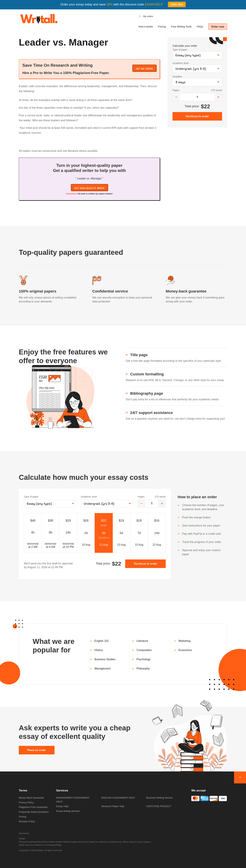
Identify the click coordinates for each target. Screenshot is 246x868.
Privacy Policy (26, 803)
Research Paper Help (113, 806)
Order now (218, 27)
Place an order (37, 750)
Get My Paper (144, 69)
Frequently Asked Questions (34, 812)
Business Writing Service (159, 798)
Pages (176, 90)
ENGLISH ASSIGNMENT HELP (118, 798)
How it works (146, 27)
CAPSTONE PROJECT (159, 806)
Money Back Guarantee (31, 798)
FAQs (200, 27)
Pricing (162, 27)
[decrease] (176, 97)
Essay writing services (68, 811)
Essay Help (62, 806)
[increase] (218, 97)
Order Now (177, 4)
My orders (148, 16)
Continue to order (146, 564)
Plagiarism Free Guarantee (33, 807)
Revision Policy (27, 821)
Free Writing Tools (181, 27)
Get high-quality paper (89, 188)
